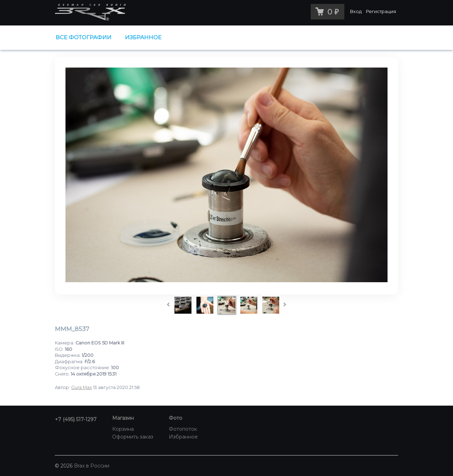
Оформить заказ (133, 437)
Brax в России (92, 466)
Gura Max (82, 387)
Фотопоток (183, 429)
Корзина (123, 429)
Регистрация (381, 11)
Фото (176, 418)
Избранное (143, 37)
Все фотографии (84, 37)
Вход (356, 11)
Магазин (123, 418)
